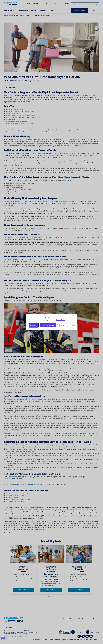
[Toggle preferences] (62, 325)
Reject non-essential (48, 325)
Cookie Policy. (60, 320)
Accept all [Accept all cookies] (33, 325)
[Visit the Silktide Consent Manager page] (73, 325)
